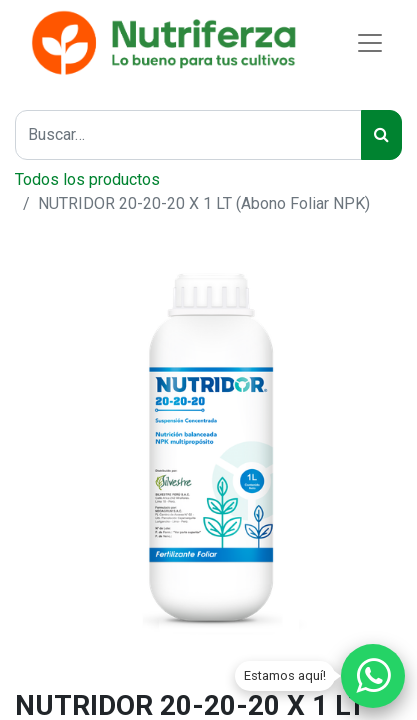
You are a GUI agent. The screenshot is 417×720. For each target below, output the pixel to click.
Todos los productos (87, 179)
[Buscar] (381, 135)
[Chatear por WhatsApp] (373, 676)
